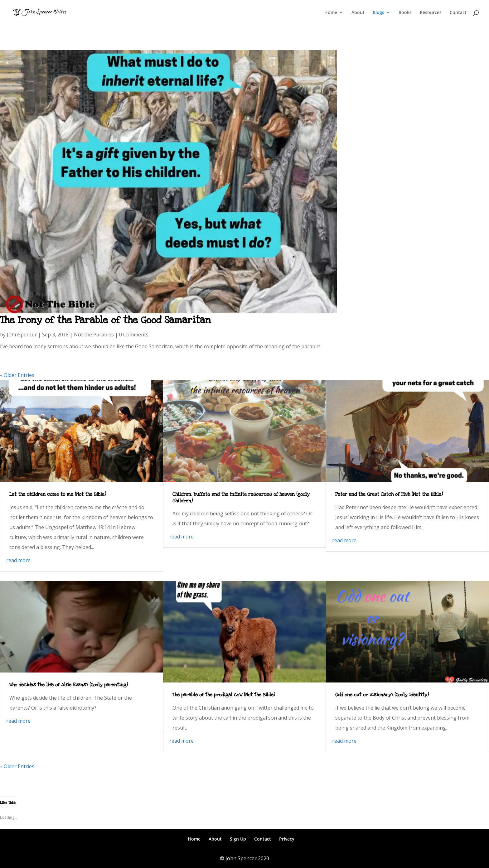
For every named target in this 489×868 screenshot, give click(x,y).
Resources (431, 13)
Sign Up (238, 839)
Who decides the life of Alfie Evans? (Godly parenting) (69, 685)
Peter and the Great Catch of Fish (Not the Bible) (389, 494)
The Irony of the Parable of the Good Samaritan (105, 320)
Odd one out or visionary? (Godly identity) (382, 695)
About (358, 13)
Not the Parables (94, 335)
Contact (458, 13)
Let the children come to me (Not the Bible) (58, 494)
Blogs (378, 13)
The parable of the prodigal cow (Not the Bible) (224, 695)
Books (405, 13)
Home (331, 13)
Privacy (287, 839)
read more (18, 560)
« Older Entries (17, 375)
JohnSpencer (22, 335)
